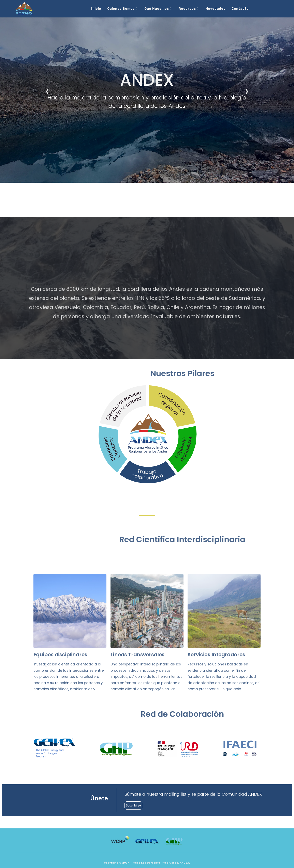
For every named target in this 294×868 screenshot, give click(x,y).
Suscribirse (133, 805)
